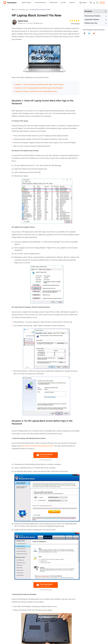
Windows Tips (38, 23)
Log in (102, 2)
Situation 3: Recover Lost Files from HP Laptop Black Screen (36, 91)
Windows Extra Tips (91, 23)
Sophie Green (23, 21)
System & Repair (26, 2)
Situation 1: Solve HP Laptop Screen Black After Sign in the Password (39, 84)
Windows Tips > (24, 10)
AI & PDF (63, 2)
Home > (16, 10)
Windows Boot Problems (93, 16)
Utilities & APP (53, 2)
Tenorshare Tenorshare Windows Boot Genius (37, 446)
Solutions (72, 2)
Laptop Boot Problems (92, 19)
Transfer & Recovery (40, 2)
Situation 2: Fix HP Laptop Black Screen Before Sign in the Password (39, 88)
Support (83, 3)
